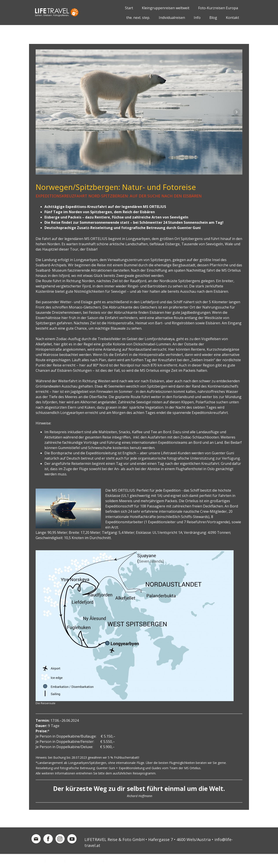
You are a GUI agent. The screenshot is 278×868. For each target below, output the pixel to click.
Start (129, 8)
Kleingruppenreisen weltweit (166, 8)
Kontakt (232, 18)
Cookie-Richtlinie (77, 861)
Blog (213, 18)
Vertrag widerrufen (122, 861)
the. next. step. (138, 18)
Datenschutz (55, 861)
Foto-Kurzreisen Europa (218, 8)
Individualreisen (172, 18)
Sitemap (97, 861)
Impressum (37, 861)
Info (197, 18)
